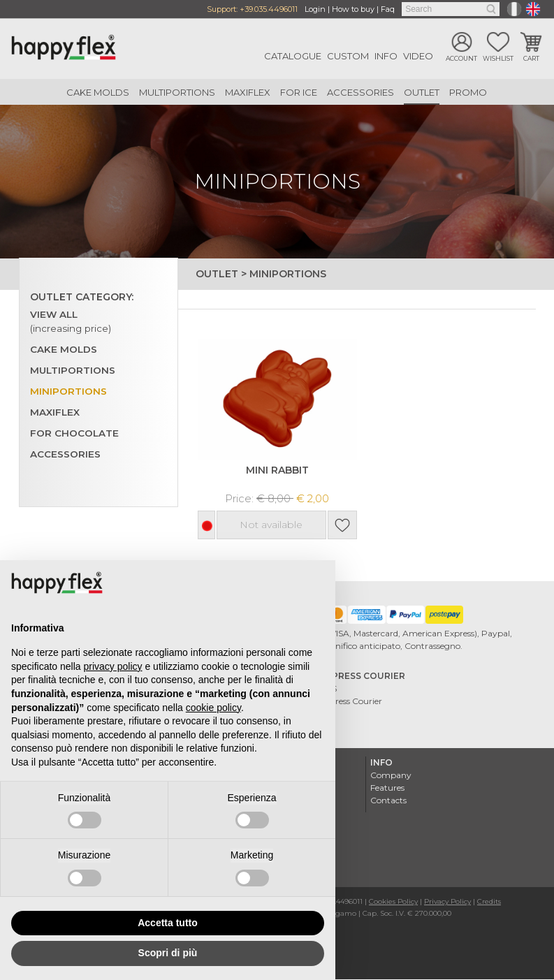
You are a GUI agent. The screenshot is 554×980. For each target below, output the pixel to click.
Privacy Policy (447, 902)
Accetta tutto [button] (168, 923)
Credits (489, 902)
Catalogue (293, 56)
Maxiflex (248, 92)
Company (391, 776)
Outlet (422, 92)
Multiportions (177, 92)
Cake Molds (98, 92)
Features (387, 788)
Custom (348, 56)
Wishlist (498, 58)
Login (315, 9)
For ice (299, 92)
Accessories (360, 92)
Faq (388, 9)
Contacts (388, 801)
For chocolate (75, 434)
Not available (271, 526)
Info (386, 56)
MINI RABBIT (277, 470)
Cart (531, 58)
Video (418, 56)
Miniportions (68, 392)
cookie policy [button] (213, 708)
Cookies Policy (393, 902)
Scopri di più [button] (168, 953)
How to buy (353, 9)
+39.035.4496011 (269, 9)
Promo (468, 92)
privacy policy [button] (113, 666)
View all (71, 322)
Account (461, 58)
